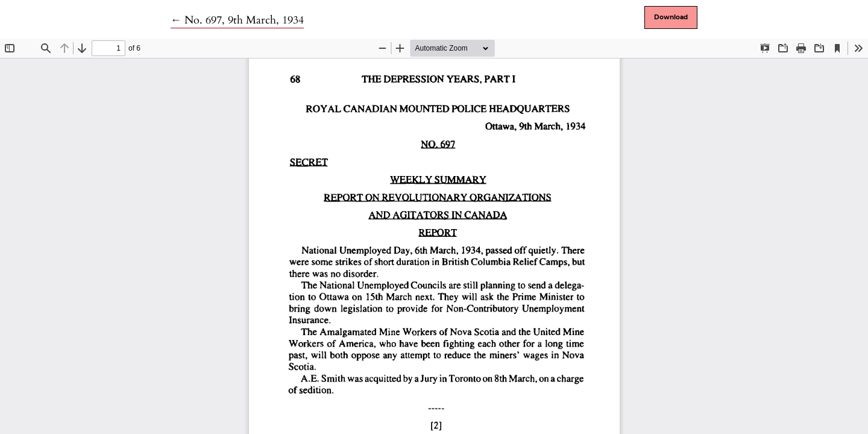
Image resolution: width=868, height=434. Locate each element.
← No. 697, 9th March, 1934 (237, 20)
